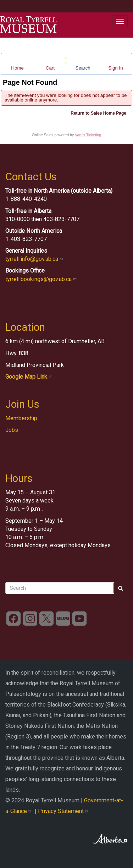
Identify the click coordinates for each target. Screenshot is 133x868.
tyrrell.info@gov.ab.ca (35, 259)
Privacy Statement (64, 811)
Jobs (12, 430)
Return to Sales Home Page (98, 113)
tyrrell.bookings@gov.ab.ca (42, 279)
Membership (21, 418)
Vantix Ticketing (88, 135)
